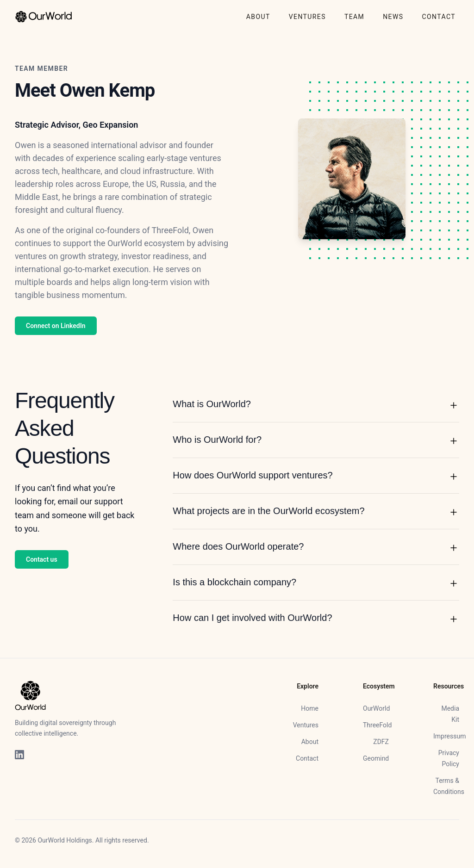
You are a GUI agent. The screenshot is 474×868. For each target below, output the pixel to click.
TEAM (354, 17)
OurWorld (376, 708)
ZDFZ (381, 742)
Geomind (376, 758)
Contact (307, 758)
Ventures (306, 725)
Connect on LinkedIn (56, 326)
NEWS (393, 17)
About (310, 742)
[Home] (44, 17)
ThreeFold (377, 725)
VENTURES (307, 17)
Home (310, 708)
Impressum (449, 736)
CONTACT (439, 17)
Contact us (42, 559)
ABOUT (258, 17)
